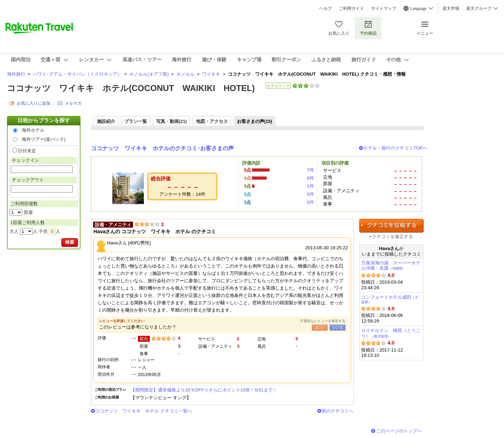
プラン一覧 (136, 121)
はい (320, 328)
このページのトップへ (399, 431)
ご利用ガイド (351, 8)
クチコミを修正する (393, 237)
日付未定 (27, 151)
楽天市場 (451, 8)
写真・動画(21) (171, 121)
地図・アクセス (212, 121)
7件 (310, 170)
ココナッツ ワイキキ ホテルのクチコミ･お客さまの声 (162, 148)
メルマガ (73, 103)
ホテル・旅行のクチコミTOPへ (395, 148)
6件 (310, 178)
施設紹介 (106, 121)
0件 (310, 194)
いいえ (338, 328)
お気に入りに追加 (34, 103)
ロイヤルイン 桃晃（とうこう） (391, 333)
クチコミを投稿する (391, 226)
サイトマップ (384, 8)
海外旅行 (16, 74)
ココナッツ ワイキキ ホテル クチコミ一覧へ (144, 411)
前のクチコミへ (338, 411)
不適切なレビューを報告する (323, 321)
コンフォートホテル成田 (390, 299)
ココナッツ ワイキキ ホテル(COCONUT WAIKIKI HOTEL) (131, 88)
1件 (310, 186)
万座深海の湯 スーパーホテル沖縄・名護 (391, 266)
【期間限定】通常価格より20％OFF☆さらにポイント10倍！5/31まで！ (204, 390)
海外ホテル (33, 130)
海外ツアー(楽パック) (44, 139)
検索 (70, 242)
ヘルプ (325, 8)
